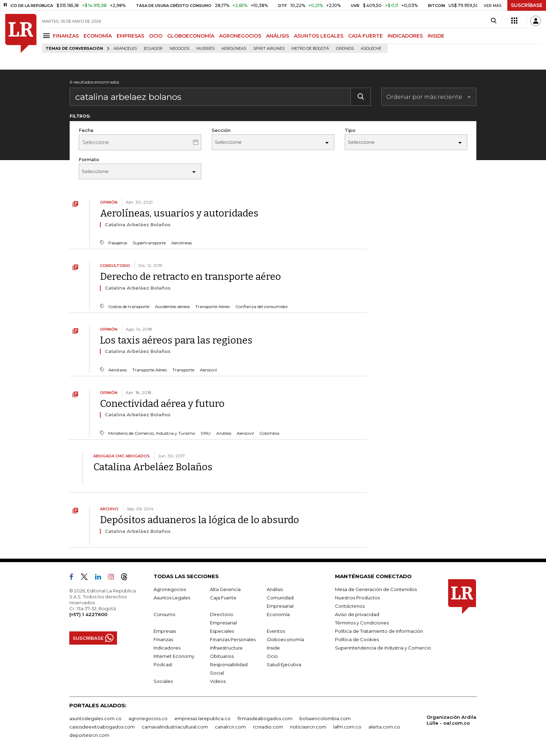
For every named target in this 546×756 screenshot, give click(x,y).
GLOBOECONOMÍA (191, 36)
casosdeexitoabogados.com (102, 727)
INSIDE (436, 36)
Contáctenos (350, 606)
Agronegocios (170, 589)
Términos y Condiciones (362, 623)
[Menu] (48, 36)
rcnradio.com (268, 727)
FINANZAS (66, 36)
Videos (218, 681)
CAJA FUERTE (365, 36)
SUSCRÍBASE (527, 5)
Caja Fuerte (223, 598)
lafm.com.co (347, 727)
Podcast (163, 664)
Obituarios (222, 656)
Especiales (222, 631)
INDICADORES (405, 36)
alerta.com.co (384, 727)
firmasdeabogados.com (265, 718)
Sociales (163, 681)
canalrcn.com (230, 727)
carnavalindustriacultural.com (175, 727)
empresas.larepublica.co (202, 718)
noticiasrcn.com (308, 727)
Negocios (180, 49)
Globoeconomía (285, 639)
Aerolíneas (234, 49)
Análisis (275, 589)
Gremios (345, 49)
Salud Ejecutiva (284, 664)
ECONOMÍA (98, 36)
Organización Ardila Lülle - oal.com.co (451, 720)
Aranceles (125, 49)
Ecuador (153, 49)
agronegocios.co (148, 718)
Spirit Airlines (269, 49)
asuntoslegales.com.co (95, 718)
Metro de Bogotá (310, 49)
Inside (273, 648)
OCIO (156, 36)
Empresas (165, 631)
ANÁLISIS (278, 36)
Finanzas (163, 639)
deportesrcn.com (89, 735)
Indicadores (167, 648)
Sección (221, 130)
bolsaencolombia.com (325, 718)
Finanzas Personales (233, 639)
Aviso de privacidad (357, 614)
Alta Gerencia (225, 589)
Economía (278, 614)
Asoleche (371, 49)
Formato (89, 159)
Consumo (165, 614)
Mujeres (205, 49)
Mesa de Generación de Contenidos (376, 589)
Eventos (276, 631)
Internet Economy (174, 656)
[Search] (494, 21)
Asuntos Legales (172, 598)
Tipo (350, 130)
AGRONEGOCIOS (240, 36)
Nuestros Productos (357, 598)
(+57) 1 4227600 (88, 614)
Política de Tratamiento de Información (379, 631)
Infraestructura (226, 648)
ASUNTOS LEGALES (319, 36)
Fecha (86, 130)
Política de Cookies (357, 639)
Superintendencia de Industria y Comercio (383, 648)
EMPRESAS (130, 36)
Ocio (272, 656)
